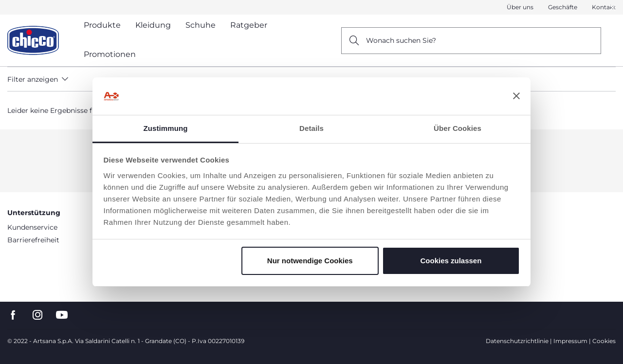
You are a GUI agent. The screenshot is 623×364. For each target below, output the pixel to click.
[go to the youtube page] (62, 315)
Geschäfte (563, 7)
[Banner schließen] (516, 96)
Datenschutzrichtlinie (517, 341)
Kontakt (604, 7)
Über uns (520, 7)
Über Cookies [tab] (458, 128)
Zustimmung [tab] (166, 128)
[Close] (613, 8)
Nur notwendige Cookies (310, 261)
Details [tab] (311, 128)
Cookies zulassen (451, 261)
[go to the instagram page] (37, 315)
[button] (613, 8)
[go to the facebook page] (13, 315)
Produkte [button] (102, 25)
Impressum (570, 341)
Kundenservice (32, 227)
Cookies (604, 341)
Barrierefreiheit (33, 240)
